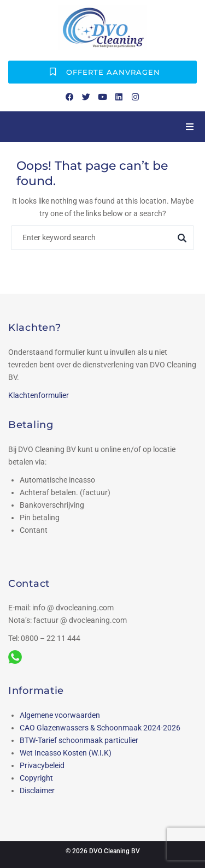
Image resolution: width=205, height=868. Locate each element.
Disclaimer (37, 790)
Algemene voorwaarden (60, 715)
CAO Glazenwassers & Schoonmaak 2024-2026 (100, 728)
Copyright (36, 778)
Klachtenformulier (39, 395)
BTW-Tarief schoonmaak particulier (79, 740)
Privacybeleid (42, 765)
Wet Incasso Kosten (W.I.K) (66, 753)
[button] (190, 127)
